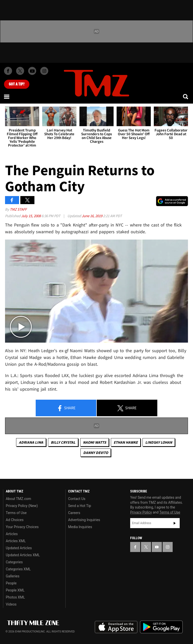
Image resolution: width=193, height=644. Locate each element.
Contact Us (77, 499)
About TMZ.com (18, 499)
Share (66, 408)
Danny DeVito (96, 453)
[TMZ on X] (20, 71)
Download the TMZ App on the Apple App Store (116, 627)
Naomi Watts (94, 442)
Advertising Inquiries (84, 520)
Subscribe (175, 523)
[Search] (186, 97)
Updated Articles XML (23, 555)
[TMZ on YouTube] (157, 547)
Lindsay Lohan (159, 442)
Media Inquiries (80, 527)
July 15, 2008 (31, 216)
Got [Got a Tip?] (17, 84)
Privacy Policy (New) (22, 506)
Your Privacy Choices (22, 527)
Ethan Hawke (126, 442)
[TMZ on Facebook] (8, 71)
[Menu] (7, 97)
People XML (15, 590)
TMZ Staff (18, 209)
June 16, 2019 (92, 216)
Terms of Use (16, 513)
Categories (14, 562)
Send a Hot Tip (80, 506)
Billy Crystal (63, 442)
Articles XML (16, 541)
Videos (11, 604)
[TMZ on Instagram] (44, 71)
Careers (74, 513)
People (11, 583)
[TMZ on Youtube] (32, 71)
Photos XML (15, 597)
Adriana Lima (31, 442)
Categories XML (18, 569)
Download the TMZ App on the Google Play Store (161, 627)
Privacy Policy (141, 512)
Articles (12, 534)
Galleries (13, 576)
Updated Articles (19, 548)
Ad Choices (15, 520)
